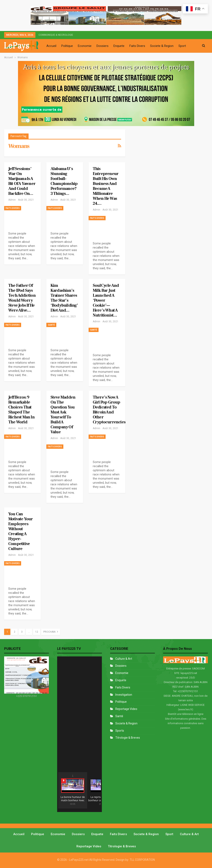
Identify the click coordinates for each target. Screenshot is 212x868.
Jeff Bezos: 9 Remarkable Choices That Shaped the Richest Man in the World (21, 410)
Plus (181, 46)
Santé (51, 325)
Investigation (124, 695)
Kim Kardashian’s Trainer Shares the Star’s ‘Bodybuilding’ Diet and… (64, 298)
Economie (85, 46)
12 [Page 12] (37, 632)
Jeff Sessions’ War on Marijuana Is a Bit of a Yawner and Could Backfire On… (22, 181)
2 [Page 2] (15, 632)
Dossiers (102, 46)
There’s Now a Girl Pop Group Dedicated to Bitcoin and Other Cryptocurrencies (109, 410)
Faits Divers (137, 46)
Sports (120, 731)
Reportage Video (126, 709)
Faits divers (13, 208)
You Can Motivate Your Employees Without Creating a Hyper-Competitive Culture (21, 531)
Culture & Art (124, 659)
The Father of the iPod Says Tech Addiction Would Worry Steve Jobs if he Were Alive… (22, 298)
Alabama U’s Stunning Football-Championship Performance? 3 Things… (64, 181)
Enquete (119, 46)
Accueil (51, 46)
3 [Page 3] (22, 632)
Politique (67, 46)
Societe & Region (162, 46)
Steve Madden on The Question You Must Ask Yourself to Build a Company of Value (63, 415)
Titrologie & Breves (128, 738)
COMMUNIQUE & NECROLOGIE (56, 35)
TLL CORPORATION (142, 860)
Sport (169, 834)
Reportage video (89, 846)
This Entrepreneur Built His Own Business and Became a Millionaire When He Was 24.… (106, 186)
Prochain (51, 632)
